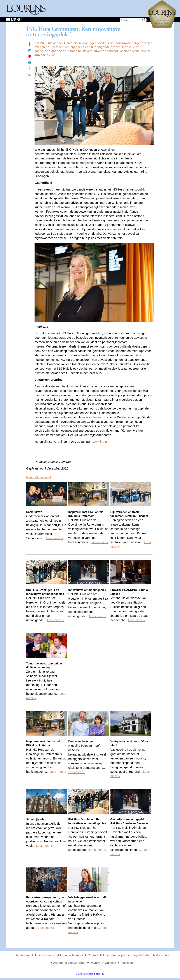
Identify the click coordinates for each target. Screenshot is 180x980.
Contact (93, 955)
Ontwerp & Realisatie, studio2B (90, 974)
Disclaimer (128, 963)
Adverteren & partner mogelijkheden (127, 955)
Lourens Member (72, 955)
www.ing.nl (100, 442)
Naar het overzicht (38, 477)
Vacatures (163, 955)
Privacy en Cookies (103, 963)
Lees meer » (54, 538)
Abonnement (24, 955)
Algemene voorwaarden (69, 963)
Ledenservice (47, 955)
